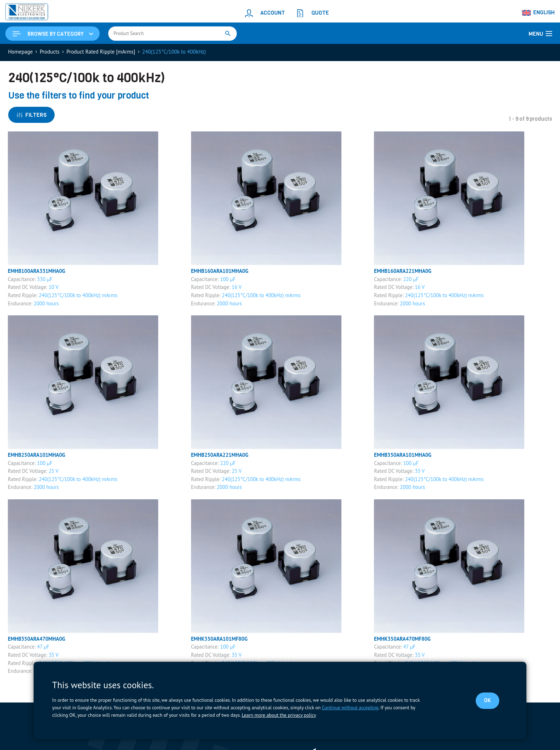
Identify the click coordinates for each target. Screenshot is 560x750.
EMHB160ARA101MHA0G (221, 272)
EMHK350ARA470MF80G (403, 640)
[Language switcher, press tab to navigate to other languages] (539, 13)
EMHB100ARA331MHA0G (37, 272)
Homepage (21, 52)
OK (487, 700)
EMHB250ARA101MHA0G (37, 456)
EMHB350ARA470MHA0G (37, 640)
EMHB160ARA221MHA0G (403, 272)
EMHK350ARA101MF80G (220, 640)
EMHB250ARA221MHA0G (221, 456)
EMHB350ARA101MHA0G (403, 456)
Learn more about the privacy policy (279, 715)
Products (49, 52)
